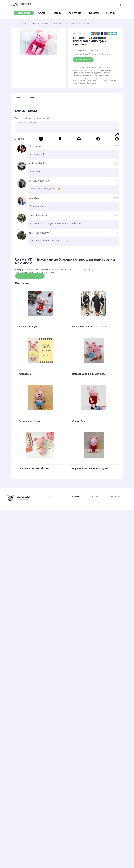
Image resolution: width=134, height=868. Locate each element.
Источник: (78, 54)
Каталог (41, 13)
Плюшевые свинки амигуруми (89, 374)
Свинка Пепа (79, 421)
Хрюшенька (25, 374)
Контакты (111, 13)
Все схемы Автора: (81, 50)
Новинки (58, 13)
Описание (32, 97)
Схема (18, 97)
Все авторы (94, 13)
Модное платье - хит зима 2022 (89, 327)
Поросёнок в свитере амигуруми (90, 468)
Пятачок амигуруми (29, 421)
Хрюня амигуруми (29, 327)
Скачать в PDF (83, 60)
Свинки (86, 34)
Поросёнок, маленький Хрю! (34, 468)
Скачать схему (30, 276)
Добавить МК (24, 13)
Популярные (75, 13)
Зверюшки (77, 34)
